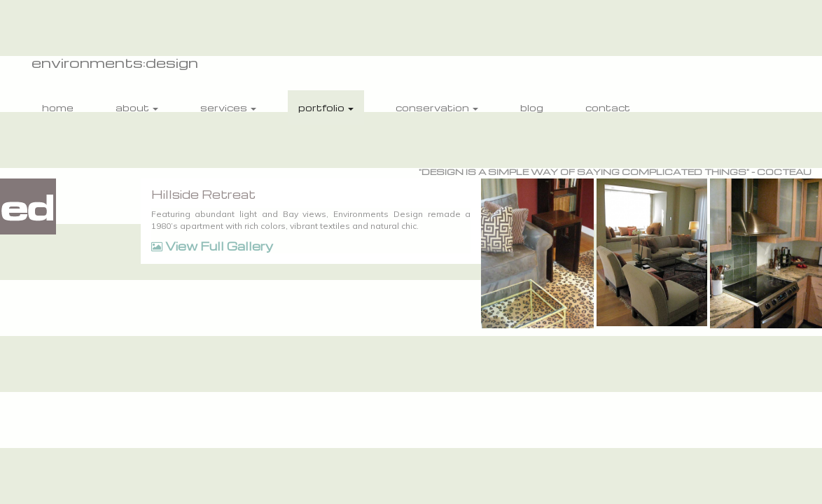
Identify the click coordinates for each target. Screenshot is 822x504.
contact (608, 107)
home (58, 107)
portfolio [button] (326, 107)
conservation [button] (437, 107)
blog (532, 107)
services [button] (228, 107)
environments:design (115, 62)
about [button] (137, 107)
